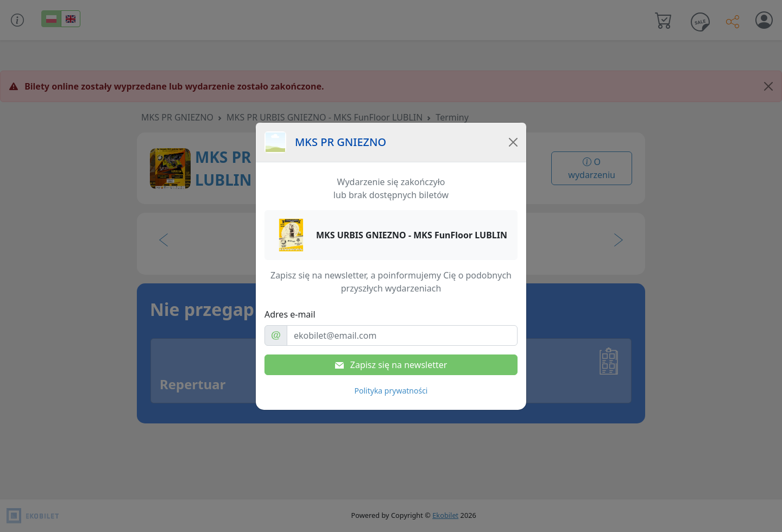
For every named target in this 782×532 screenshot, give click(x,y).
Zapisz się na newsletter (391, 365)
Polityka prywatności (391, 391)
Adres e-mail (290, 314)
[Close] (513, 142)
